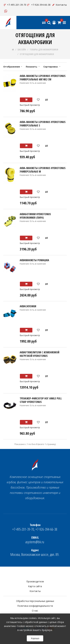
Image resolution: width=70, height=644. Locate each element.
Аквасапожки (28, 306)
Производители (35, 581)
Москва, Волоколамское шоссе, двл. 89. (35, 552)
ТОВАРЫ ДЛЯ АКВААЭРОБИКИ (44, 50)
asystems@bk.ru (35, 540)
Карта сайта (35, 586)
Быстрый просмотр (30, 105)
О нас (35, 611)
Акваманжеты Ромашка (34, 260)
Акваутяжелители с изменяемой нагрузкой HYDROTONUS (40, 354)
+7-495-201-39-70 (15, 5)
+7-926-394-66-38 (39, 5)
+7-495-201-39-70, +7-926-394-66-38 (35, 527)
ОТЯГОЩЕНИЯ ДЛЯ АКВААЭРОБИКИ (37, 54)
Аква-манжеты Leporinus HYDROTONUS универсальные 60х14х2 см (43, 78)
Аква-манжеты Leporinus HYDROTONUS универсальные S (43, 124)
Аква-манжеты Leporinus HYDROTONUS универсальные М (43, 170)
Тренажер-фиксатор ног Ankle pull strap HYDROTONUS (41, 400)
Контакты (59, 5)
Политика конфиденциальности (35, 606)
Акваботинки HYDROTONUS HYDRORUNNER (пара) (35, 216)
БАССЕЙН (22, 50)
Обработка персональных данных (35, 601)
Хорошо (35, 638)
